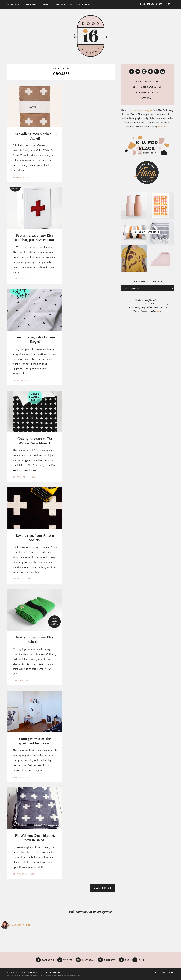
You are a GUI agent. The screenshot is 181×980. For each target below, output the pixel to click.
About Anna (144, 82)
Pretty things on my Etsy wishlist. (35, 639)
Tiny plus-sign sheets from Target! (35, 339)
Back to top (164, 972)
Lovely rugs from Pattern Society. (35, 538)
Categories (31, 4)
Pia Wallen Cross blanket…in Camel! (35, 136)
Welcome (163, 126)
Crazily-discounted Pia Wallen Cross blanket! (35, 441)
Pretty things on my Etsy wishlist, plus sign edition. (35, 238)
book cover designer (143, 110)
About (46, 4)
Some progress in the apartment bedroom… (35, 741)
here (159, 311)
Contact (60, 4)
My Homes (13, 4)
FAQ (156, 82)
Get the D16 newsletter (147, 87)
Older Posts (103, 888)
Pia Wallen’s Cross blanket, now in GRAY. (35, 838)
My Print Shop (85, 4)
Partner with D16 (147, 92)
